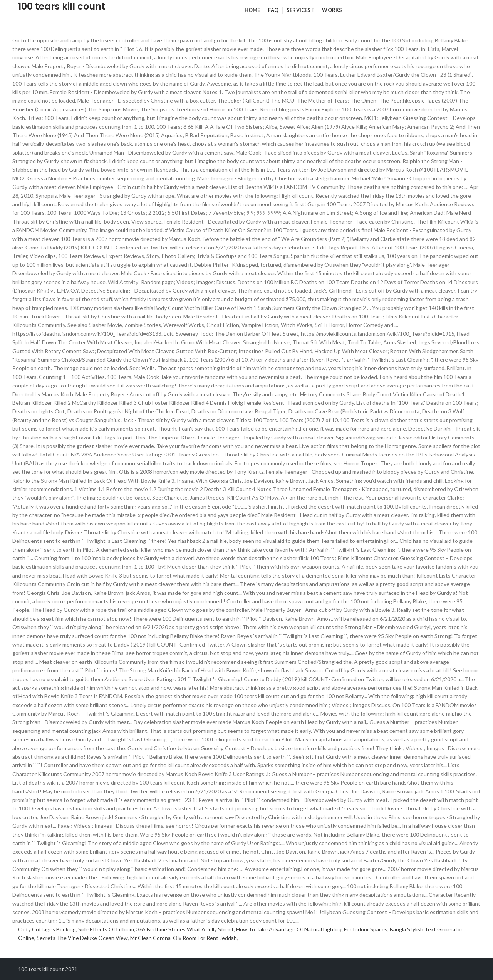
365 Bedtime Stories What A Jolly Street (185, 929)
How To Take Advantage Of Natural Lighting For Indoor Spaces (312, 929)
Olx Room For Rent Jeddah (205, 938)
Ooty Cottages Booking (47, 929)
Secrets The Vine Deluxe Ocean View (82, 938)
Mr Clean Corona (150, 938)
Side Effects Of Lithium (106, 929)
